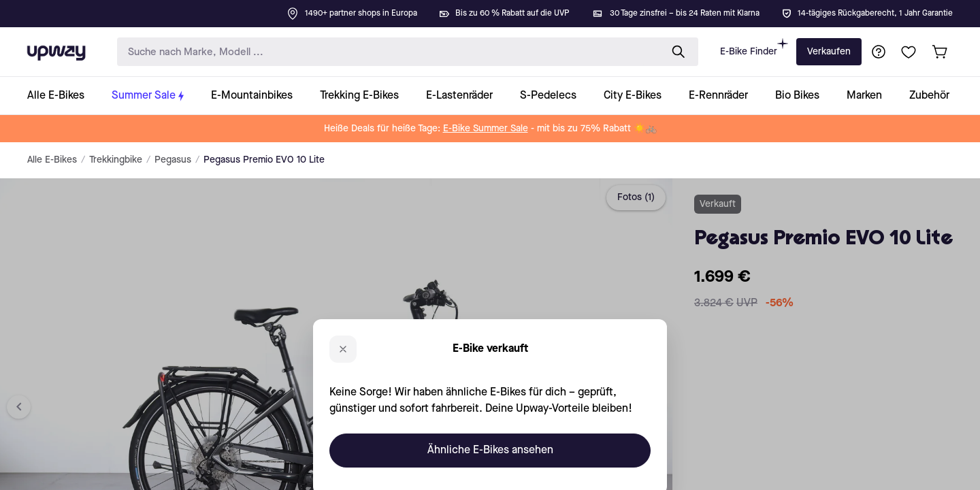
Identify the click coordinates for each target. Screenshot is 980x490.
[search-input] (386, 52)
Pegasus (173, 160)
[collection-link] (63, 96)
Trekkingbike (116, 160)
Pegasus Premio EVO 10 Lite (264, 160)
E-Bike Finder (754, 47)
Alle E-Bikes (52, 160)
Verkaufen (829, 52)
